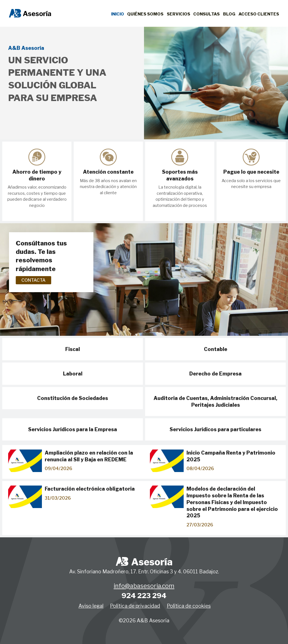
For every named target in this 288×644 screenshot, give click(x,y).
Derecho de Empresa (215, 374)
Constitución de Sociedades (73, 398)
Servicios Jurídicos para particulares (215, 429)
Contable (216, 349)
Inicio (118, 14)
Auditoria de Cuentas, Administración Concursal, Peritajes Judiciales (215, 402)
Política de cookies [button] (189, 606)
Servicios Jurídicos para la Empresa (73, 429)
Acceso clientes (259, 14)
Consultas (206, 14)
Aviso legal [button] (91, 606)
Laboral (73, 374)
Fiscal (73, 349)
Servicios (178, 14)
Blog (229, 14)
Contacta (33, 280)
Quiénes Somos (145, 14)
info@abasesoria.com (144, 586)
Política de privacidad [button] (135, 606)
